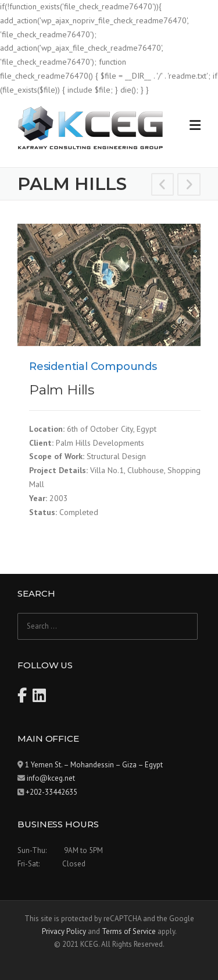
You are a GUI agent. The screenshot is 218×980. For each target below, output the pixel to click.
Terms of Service (129, 931)
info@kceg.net (51, 778)
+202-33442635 (51, 792)
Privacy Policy (64, 931)
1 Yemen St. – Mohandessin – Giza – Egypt (94, 765)
